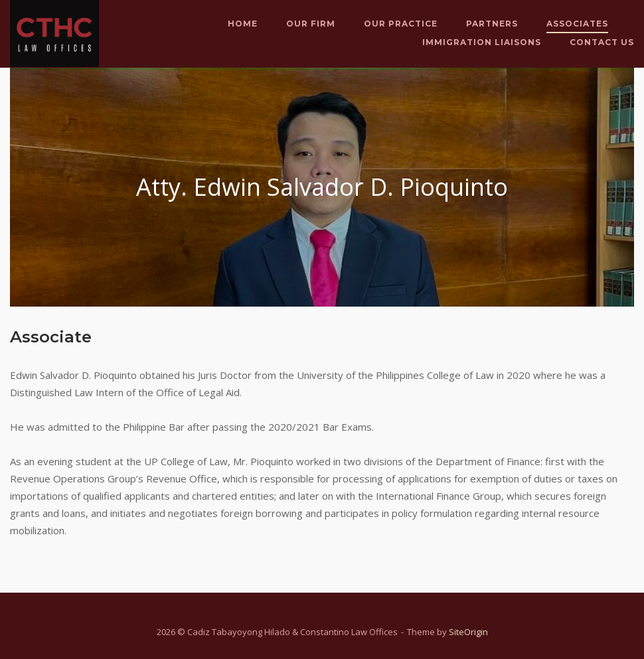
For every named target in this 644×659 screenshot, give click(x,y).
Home (243, 24)
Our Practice (401, 24)
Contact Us (602, 42)
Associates (577, 24)
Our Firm (311, 24)
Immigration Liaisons (482, 42)
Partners (492, 24)
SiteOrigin (468, 632)
